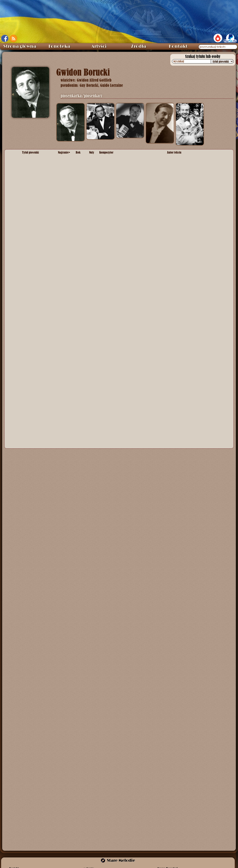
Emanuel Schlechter (202, 254)
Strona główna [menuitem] (20, 46)
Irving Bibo (122, 192)
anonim (104, 284)
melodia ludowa (110, 341)
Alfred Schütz (108, 179)
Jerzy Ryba (175, 407)
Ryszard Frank (109, 168)
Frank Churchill (109, 306)
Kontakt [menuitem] (178, 46)
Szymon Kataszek (111, 380)
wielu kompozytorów (113, 361)
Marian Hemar (109, 160)
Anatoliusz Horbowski (114, 407)
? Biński (172, 192)
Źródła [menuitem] (139, 46)
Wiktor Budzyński (179, 330)
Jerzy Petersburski (112, 254)
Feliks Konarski (177, 179)
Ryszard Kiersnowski (181, 168)
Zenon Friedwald (178, 380)
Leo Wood (106, 192)
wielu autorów (176, 361)
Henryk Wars (108, 203)
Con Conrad (138, 192)
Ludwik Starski (177, 254)
